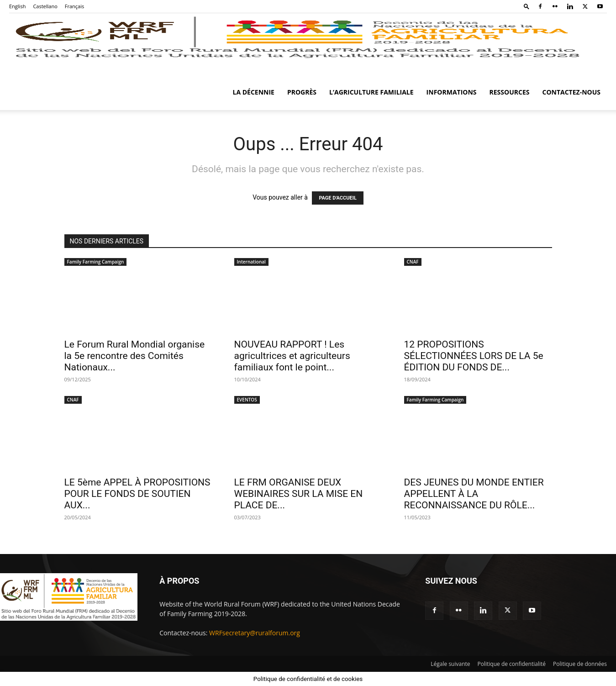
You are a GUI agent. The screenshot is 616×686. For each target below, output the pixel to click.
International (251, 262)
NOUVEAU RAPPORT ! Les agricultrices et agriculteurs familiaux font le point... (292, 356)
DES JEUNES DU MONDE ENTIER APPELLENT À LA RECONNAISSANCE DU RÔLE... (474, 494)
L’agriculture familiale (371, 92)
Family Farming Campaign (96, 262)
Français (74, 6)
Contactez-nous (571, 92)
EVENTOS (247, 400)
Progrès (302, 92)
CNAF (413, 262)
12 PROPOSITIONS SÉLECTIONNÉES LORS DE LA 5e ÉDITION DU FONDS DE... (474, 356)
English (17, 6)
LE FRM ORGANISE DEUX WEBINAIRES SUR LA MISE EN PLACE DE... (299, 494)
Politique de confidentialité (512, 664)
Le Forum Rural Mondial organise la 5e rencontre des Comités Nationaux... (135, 356)
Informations (452, 92)
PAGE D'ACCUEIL (338, 198)
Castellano (45, 6)
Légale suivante (450, 664)
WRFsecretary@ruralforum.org (255, 633)
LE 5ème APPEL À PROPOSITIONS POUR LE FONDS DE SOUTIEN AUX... (137, 494)
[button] (526, 6)
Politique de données (580, 664)
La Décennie (254, 92)
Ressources (510, 92)
